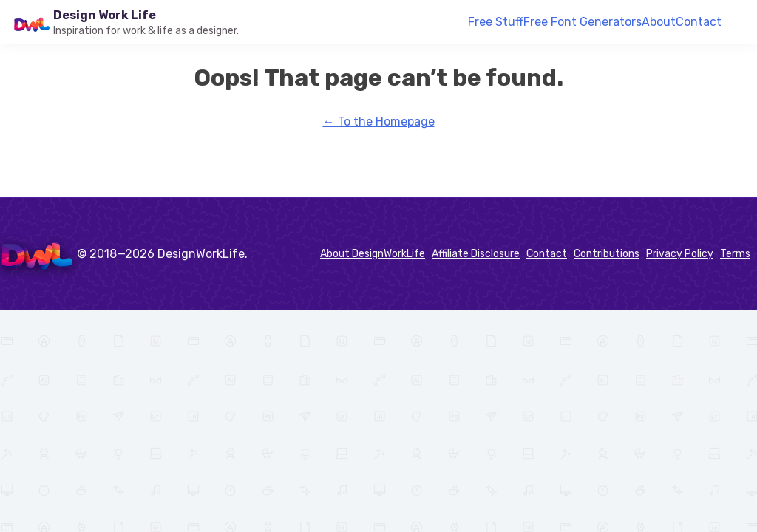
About (659, 22)
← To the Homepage (379, 122)
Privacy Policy (680, 254)
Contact (699, 22)
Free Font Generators (583, 22)
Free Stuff (496, 22)
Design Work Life (105, 15)
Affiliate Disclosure (476, 254)
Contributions (607, 254)
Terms (735, 254)
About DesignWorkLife (373, 254)
